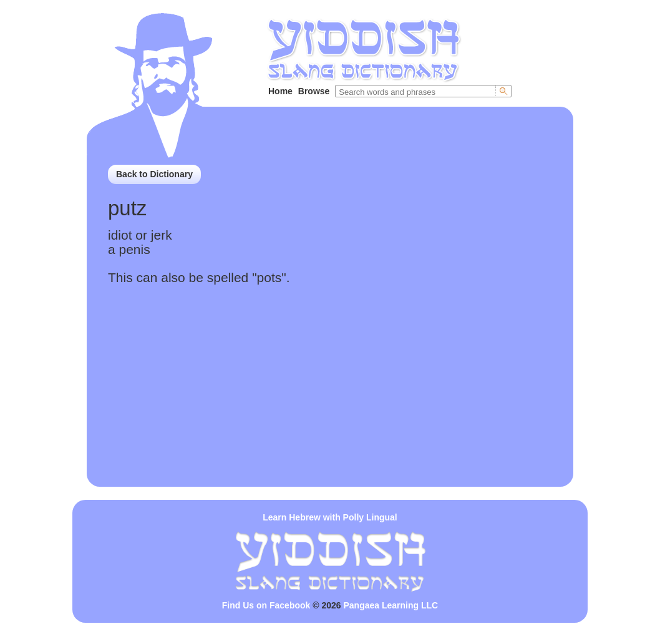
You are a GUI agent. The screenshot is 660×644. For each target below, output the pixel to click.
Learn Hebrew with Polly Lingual (330, 517)
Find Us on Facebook (266, 605)
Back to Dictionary (154, 174)
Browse (314, 91)
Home (280, 91)
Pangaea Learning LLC (391, 605)
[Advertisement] (330, 399)
